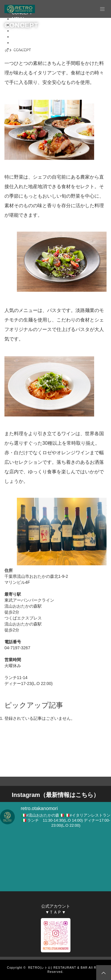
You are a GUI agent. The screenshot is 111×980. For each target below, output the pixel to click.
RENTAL (20, 31)
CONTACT (22, 43)
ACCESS (20, 37)
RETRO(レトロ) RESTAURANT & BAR (58, 968)
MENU (18, 19)
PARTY (18, 25)
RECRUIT (21, 49)
